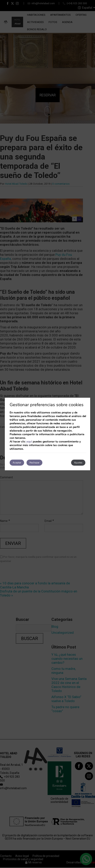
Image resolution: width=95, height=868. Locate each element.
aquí (29, 442)
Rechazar (34, 463)
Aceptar (17, 463)
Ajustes (78, 463)
